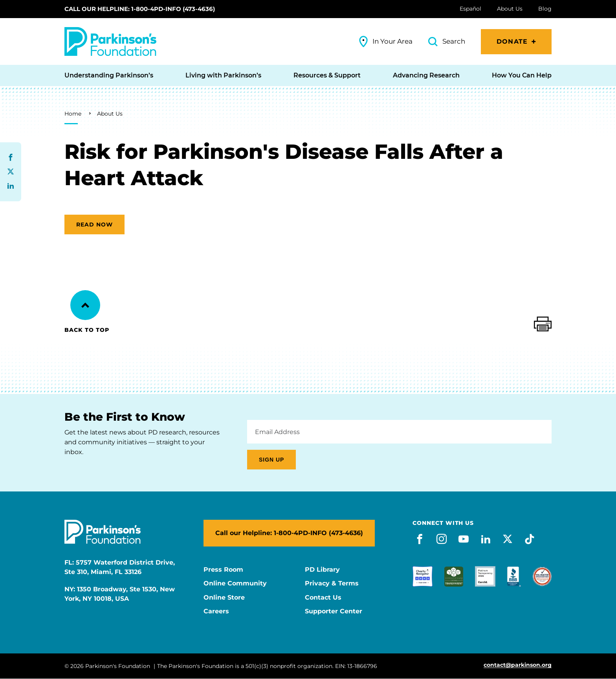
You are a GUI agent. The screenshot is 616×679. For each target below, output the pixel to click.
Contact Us (323, 598)
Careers (216, 611)
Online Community (235, 583)
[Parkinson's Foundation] (110, 41)
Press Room (223, 570)
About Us (110, 114)
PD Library (322, 570)
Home (73, 114)
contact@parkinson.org (518, 665)
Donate (512, 41)
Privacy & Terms (332, 583)
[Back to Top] (85, 305)
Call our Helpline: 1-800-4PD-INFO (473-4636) (140, 9)
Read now (94, 224)
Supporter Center (334, 611)
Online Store (224, 598)
